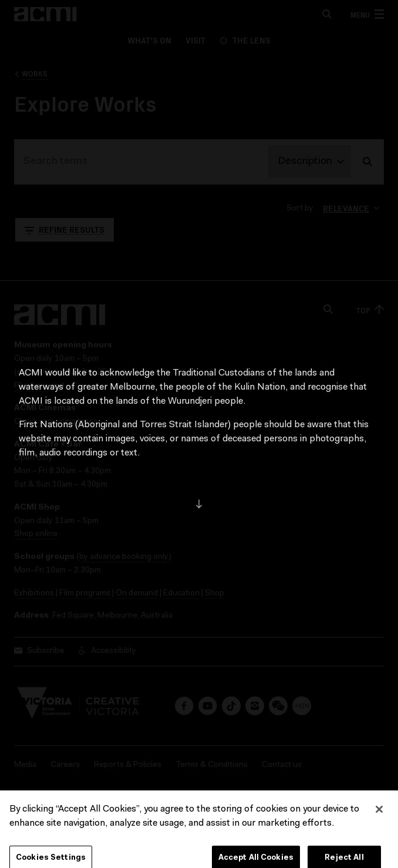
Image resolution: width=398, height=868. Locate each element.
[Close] (379, 818)
